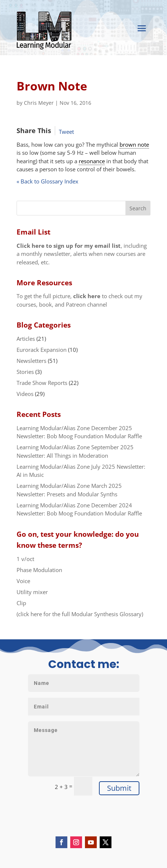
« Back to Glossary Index (47, 181)
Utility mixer (32, 592)
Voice (23, 581)
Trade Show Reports (42, 383)
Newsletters (31, 361)
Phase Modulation (39, 570)
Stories (25, 372)
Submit (119, 788)
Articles (26, 339)
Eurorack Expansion (42, 350)
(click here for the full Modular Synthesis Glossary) (80, 614)
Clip (21, 603)
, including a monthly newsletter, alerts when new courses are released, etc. (82, 254)
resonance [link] (92, 161)
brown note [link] (134, 144)
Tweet (66, 132)
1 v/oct (25, 559)
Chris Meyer (39, 103)
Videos (25, 394)
